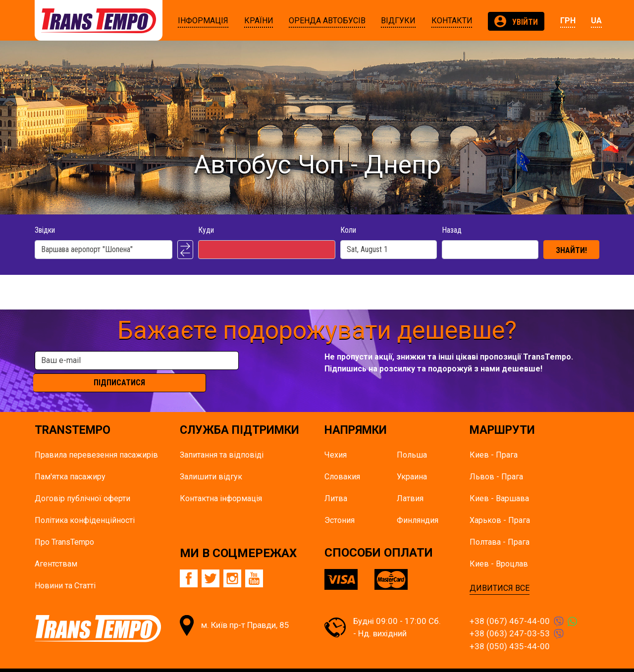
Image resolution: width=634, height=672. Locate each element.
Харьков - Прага (500, 502)
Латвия (410, 481)
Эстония (340, 502)
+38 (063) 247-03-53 (510, 616)
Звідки (45, 230)
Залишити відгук (211, 459)
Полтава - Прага (500, 524)
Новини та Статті (65, 568)
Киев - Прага (494, 437)
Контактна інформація (221, 481)
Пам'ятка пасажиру (70, 459)
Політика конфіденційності (85, 502)
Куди (206, 230)
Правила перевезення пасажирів (96, 437)
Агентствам (56, 546)
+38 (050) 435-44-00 (510, 628)
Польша (412, 437)
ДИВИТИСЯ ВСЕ (500, 570)
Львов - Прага (496, 459)
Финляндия (418, 502)
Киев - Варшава (499, 481)
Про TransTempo (64, 524)
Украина (412, 459)
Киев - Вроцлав (499, 546)
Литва (336, 481)
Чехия (336, 437)
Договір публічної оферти (82, 481)
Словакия (342, 459)
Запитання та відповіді (222, 437)
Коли (348, 230)
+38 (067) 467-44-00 (510, 603)
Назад (452, 230)
